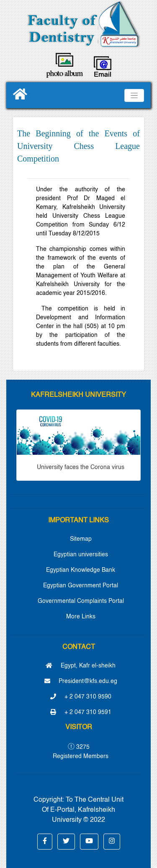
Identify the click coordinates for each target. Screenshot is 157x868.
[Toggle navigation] (134, 95)
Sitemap (81, 539)
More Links (81, 617)
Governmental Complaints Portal (81, 601)
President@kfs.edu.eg (81, 681)
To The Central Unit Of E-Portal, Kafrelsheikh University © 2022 (83, 810)
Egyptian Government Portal (81, 586)
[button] (45, 842)
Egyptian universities (81, 555)
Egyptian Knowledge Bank (81, 570)
